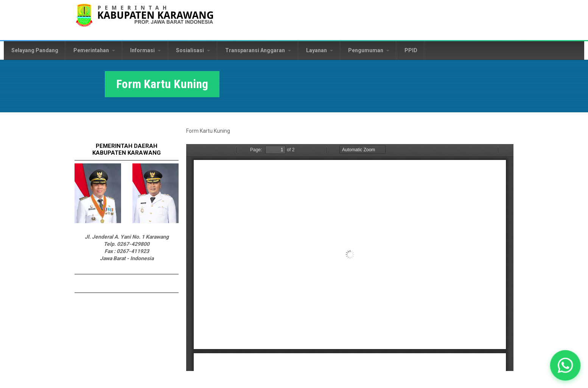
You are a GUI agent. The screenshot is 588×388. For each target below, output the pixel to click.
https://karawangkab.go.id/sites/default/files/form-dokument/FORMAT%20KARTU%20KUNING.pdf (350, 258)
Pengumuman (369, 50)
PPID (411, 50)
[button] (565, 365)
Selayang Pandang (35, 50)
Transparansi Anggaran (258, 50)
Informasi (145, 50)
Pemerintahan (94, 50)
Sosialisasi (193, 50)
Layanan (320, 50)
